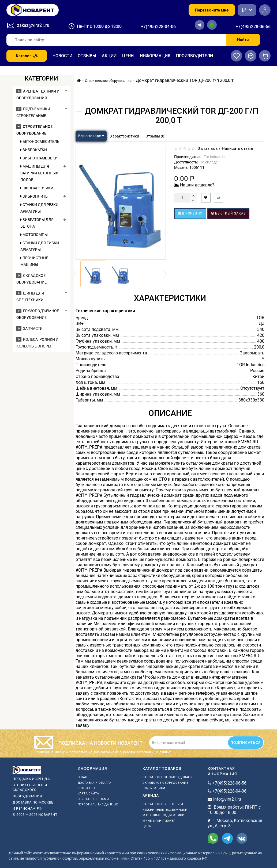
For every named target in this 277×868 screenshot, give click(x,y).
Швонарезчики (37, 188)
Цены (128, 56)
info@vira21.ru (227, 799)
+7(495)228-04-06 (158, 27)
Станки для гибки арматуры (40, 246)
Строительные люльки (163, 804)
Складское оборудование (165, 783)
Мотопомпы (34, 235)
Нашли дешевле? (197, 185)
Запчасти (29, 328)
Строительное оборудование (169, 777)
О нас (83, 777)
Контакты (87, 788)
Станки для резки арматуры (39, 208)
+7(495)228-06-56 (253, 27)
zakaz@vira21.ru (33, 25)
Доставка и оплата (95, 783)
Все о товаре (91, 136)
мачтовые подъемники (163, 815)
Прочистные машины (34, 261)
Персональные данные (98, 804)
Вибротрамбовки (39, 158)
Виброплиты (34, 196)
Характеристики (125, 136)
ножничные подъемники (165, 810)
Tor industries (215, 157)
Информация (155, 56)
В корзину (190, 213)
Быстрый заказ (228, 213)
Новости (62, 56)
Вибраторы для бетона (37, 223)
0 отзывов (207, 148)
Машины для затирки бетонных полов (39, 173)
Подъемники (154, 788)
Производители (194, 56)
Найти (243, 40)
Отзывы (87, 56)
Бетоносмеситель (40, 142)
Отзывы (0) (156, 136)
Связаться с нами (93, 799)
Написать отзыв (237, 148)
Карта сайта (89, 794)
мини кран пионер (159, 821)
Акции (109, 56)
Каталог (27, 56)
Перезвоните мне (212, 10)
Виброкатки (34, 150)
